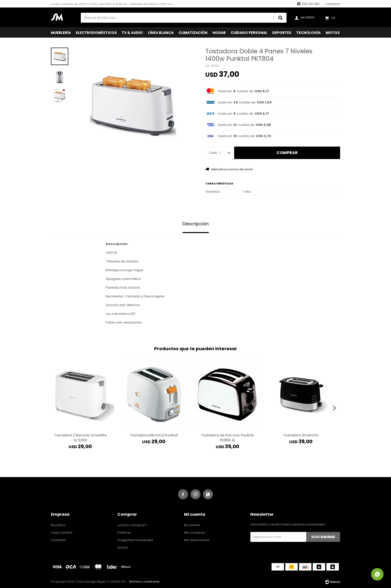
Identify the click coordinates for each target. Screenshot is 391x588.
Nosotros (58, 525)
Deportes (282, 33)
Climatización (193, 33)
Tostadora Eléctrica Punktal (154, 435)
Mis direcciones (197, 540)
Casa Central (62, 533)
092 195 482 (311, 4)
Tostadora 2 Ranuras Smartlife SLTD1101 (80, 438)
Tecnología (308, 33)
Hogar (219, 33)
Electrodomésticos (96, 33)
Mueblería (61, 33)
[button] (334, 408)
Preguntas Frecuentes (135, 540)
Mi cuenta (192, 525)
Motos (333, 33)
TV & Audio (132, 33)
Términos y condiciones (144, 582)
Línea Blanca (161, 33)
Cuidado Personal (249, 33)
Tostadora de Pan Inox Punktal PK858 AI (227, 438)
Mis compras (195, 533)
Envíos (123, 547)
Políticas (124, 533)
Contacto (333, 4)
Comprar (287, 153)
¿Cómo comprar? (132, 525)
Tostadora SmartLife (301, 435)
